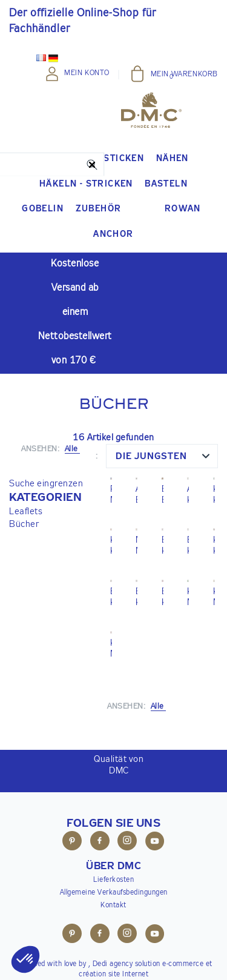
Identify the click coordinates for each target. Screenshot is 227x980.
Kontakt (113, 906)
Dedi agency (113, 964)
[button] (46, 498)
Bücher (24, 524)
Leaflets (26, 512)
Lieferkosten (113, 880)
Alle (159, 707)
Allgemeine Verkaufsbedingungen (114, 893)
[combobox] (162, 456)
